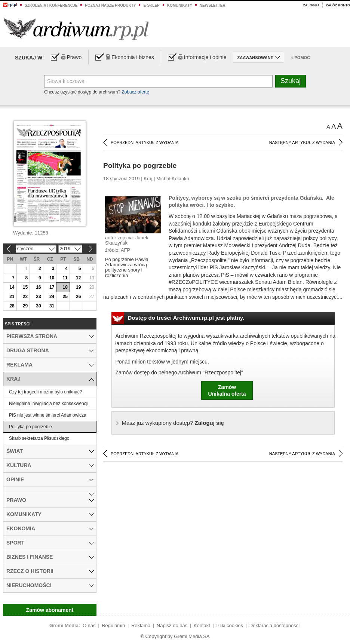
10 (52, 278)
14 (12, 287)
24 (52, 297)
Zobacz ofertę (135, 92)
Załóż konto (338, 5)
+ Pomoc (300, 58)
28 (12, 306)
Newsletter (213, 5)
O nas (89, 625)
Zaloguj (311, 5)
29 (25, 306)
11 (65, 278)
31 (52, 306)
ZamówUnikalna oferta (227, 390)
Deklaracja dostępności (274, 625)
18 (65, 287)
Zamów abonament (50, 610)
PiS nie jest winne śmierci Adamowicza (48, 415)
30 (38, 306)
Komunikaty (180, 5)
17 (52, 287)
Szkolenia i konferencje (51, 5)
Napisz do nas (172, 625)
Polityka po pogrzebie (30, 427)
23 (38, 297)
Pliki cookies (230, 625)
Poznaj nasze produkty (110, 5)
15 (25, 287)
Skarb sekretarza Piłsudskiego (39, 438)
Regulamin (113, 625)
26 (78, 297)
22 (25, 297)
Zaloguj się (173, 423)
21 (12, 297)
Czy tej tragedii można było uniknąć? (45, 392)
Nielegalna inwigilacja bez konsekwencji (49, 404)
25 (65, 297)
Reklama (141, 625)
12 (78, 278)
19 (78, 287)
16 (38, 287)
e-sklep (151, 5)
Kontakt (202, 625)
